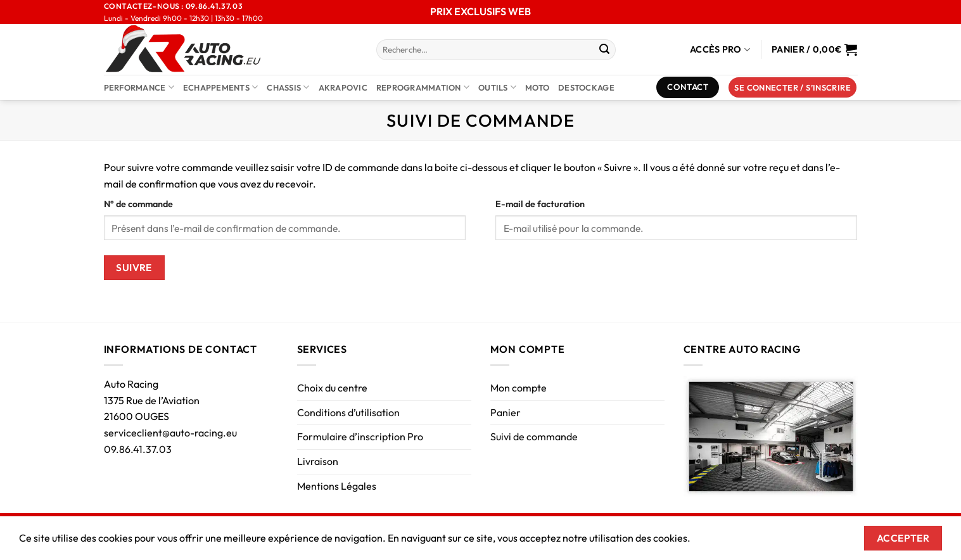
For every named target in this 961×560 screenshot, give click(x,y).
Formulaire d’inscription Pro (360, 436)
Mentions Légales (337, 486)
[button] (792, 88)
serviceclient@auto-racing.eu (170, 433)
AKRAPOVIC (343, 87)
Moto (537, 87)
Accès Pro (720, 50)
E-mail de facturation (540, 204)
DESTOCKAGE (586, 87)
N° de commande (138, 204)
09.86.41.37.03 (138, 449)
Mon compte (519, 388)
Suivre (134, 267)
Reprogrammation (423, 87)
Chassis (288, 87)
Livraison (318, 461)
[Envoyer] (604, 50)
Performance (139, 87)
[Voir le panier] (814, 49)
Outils (497, 87)
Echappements (221, 87)
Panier (506, 412)
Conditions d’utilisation (348, 412)
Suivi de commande (534, 436)
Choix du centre (332, 388)
